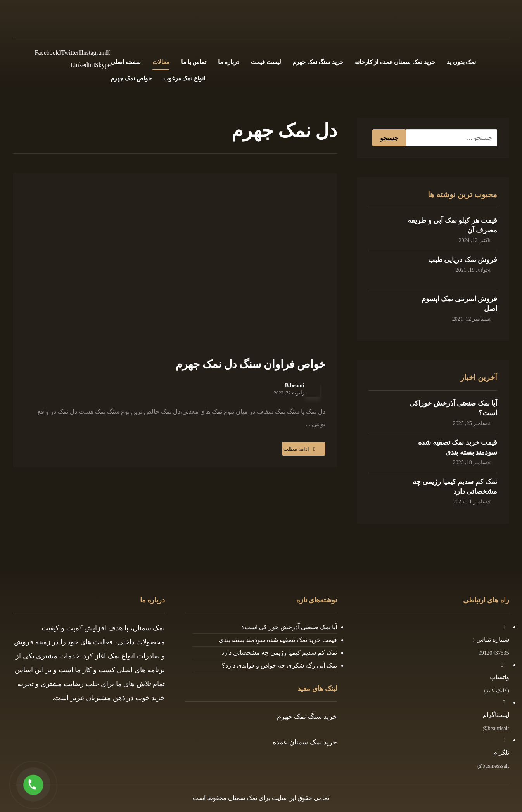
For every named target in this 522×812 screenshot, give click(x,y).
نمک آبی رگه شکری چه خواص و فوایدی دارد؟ (279, 665)
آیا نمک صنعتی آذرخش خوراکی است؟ (289, 627)
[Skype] (102, 65)
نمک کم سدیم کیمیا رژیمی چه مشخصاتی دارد (279, 653)
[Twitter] (69, 53)
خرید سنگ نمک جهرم (307, 717)
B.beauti (295, 386)
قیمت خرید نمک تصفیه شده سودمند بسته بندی (278, 640)
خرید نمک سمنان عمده (305, 742)
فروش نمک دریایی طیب (463, 260)
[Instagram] (93, 53)
